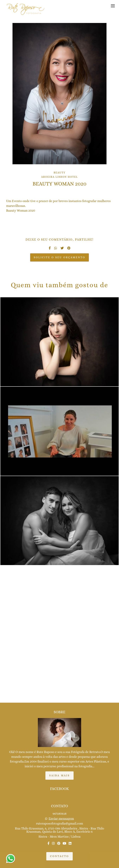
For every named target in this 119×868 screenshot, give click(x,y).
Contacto (59, 856)
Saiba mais (59, 775)
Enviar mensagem (61, 819)
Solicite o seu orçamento (60, 257)
